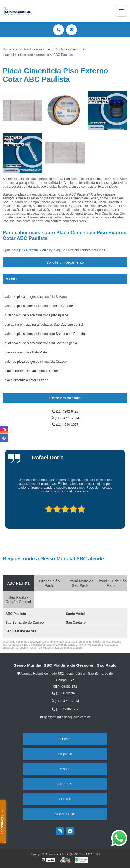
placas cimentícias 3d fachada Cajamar (33, 371)
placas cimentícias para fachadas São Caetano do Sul (44, 325)
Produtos (65, 784)
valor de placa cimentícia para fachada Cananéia (40, 306)
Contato (65, 799)
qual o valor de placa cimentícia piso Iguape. (37, 315)
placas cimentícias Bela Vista (26, 352)
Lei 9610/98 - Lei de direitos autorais (61, 648)
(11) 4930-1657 (65, 425)
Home (65, 739)
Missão (65, 769)
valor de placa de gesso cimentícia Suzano (36, 297)
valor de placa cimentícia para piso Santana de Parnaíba (46, 334)
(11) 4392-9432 (31, 250)
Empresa (65, 754)
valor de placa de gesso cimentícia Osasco (36, 362)
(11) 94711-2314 (65, 418)
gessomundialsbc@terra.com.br (65, 717)
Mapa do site (65, 814)
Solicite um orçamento (65, 262)
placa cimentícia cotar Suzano (26, 380)
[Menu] (122, 11)
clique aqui (55, 250)
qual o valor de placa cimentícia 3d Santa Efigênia (41, 343)
